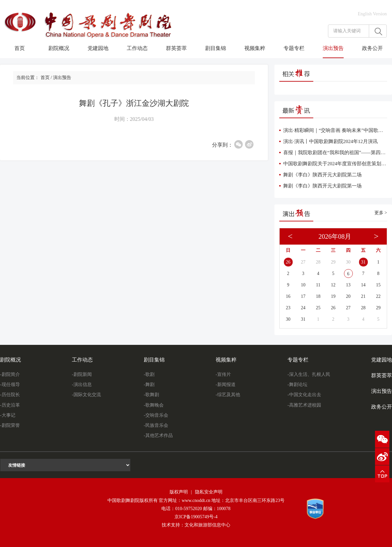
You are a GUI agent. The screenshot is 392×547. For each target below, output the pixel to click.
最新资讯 (296, 110)
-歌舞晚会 (154, 405)
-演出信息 (82, 385)
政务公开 (372, 48)
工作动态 (137, 48)
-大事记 (8, 415)
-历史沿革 (10, 405)
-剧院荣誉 (10, 425)
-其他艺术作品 (158, 435)
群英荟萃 (176, 48)
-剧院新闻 (82, 374)
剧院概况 (59, 48)
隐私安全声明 (209, 492)
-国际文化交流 (86, 395)
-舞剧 (149, 385)
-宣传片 (223, 374)
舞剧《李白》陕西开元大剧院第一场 (322, 186)
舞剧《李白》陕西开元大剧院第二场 (322, 175)
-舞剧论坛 (297, 385)
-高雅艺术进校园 (304, 405)
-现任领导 (10, 385)
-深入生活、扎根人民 (309, 374)
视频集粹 (255, 48)
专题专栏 (294, 48)
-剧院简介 (10, 374)
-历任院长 (10, 395)
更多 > (381, 213)
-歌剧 (149, 374)
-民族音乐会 (156, 425)
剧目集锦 (216, 48)
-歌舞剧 (151, 395)
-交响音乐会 (156, 415)
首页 (20, 48)
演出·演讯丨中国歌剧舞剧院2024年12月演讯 (330, 141)
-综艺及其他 (228, 395)
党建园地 (98, 48)
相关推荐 (296, 73)
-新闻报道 (226, 385)
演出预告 (333, 48)
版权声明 (179, 492)
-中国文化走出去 (304, 395)
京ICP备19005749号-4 (196, 517)
